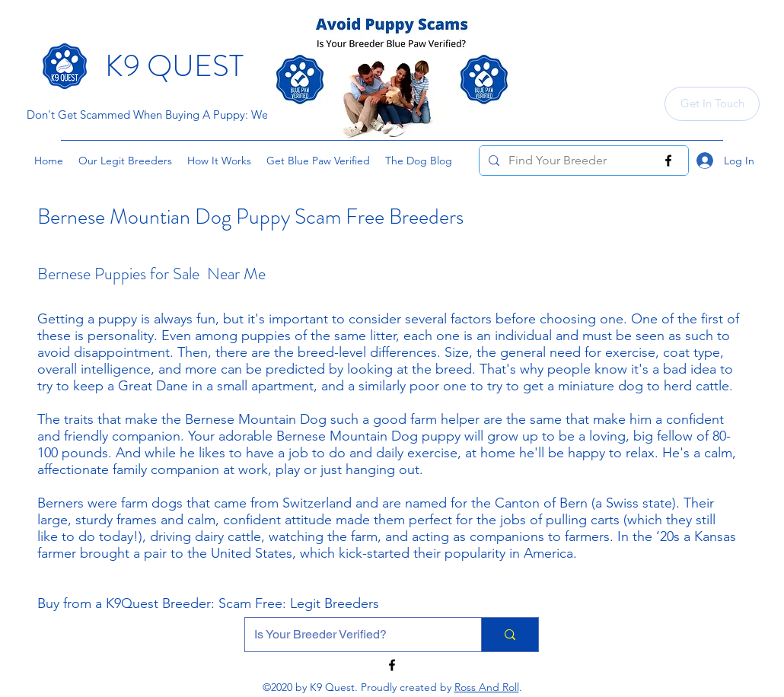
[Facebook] (668, 161)
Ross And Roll (487, 687)
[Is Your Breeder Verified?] (352, 635)
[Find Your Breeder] (582, 161)
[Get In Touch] (712, 104)
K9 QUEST (174, 66)
